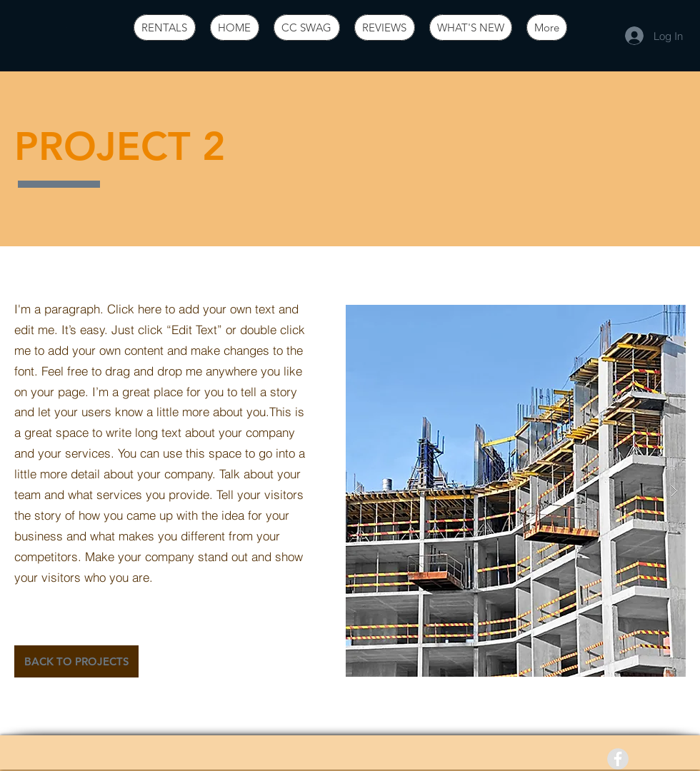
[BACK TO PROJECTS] (76, 661)
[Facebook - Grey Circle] (618, 759)
